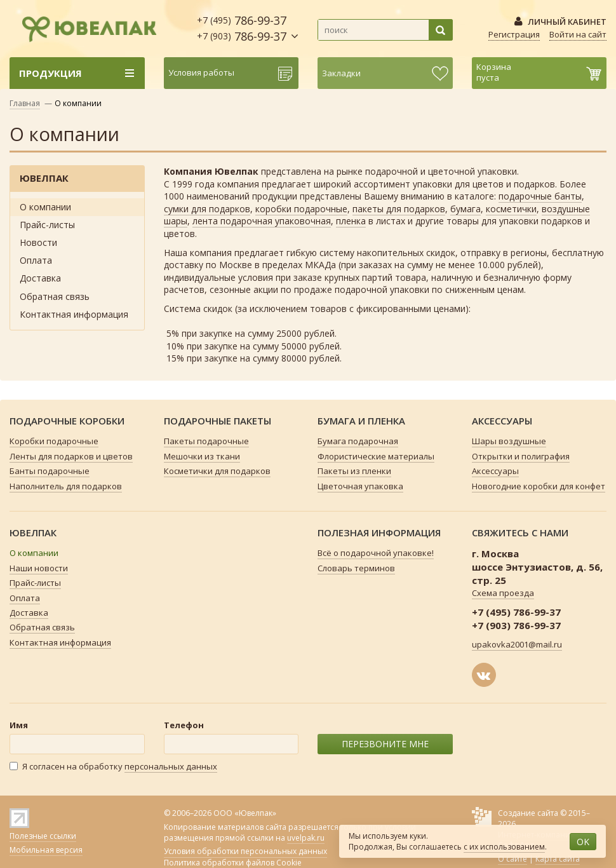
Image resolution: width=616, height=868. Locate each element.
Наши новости (39, 568)
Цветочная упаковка (360, 486)
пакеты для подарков (399, 209)
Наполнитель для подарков (66, 486)
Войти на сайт (578, 34)
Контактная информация (74, 314)
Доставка (40, 278)
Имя (19, 725)
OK (583, 842)
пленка (351, 221)
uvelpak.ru (306, 838)
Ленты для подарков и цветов (71, 456)
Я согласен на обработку (113, 767)
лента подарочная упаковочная (262, 221)
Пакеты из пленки (354, 471)
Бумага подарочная (358, 441)
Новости (38, 242)
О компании (45, 207)
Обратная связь (55, 296)
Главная (25, 103)
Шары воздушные (509, 441)
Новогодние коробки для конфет (539, 486)
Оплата (36, 260)
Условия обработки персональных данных (245, 851)
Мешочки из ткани (202, 456)
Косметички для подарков (217, 471)
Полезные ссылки (43, 836)
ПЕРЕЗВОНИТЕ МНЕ (385, 744)
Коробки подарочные (54, 441)
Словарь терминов (356, 568)
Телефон (184, 725)
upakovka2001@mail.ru (517, 644)
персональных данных (171, 766)
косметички (511, 209)
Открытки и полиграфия (521, 456)
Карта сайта (558, 859)
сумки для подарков (207, 209)
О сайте (512, 859)
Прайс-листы (47, 225)
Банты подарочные (50, 471)
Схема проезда (503, 593)
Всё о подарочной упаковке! (376, 553)
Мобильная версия (46, 850)
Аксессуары (495, 471)
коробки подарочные (301, 209)
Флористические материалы (376, 456)
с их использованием (504, 847)
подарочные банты (540, 196)
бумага (465, 209)
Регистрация (514, 34)
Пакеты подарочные (206, 441)
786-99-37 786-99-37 (242, 28)
